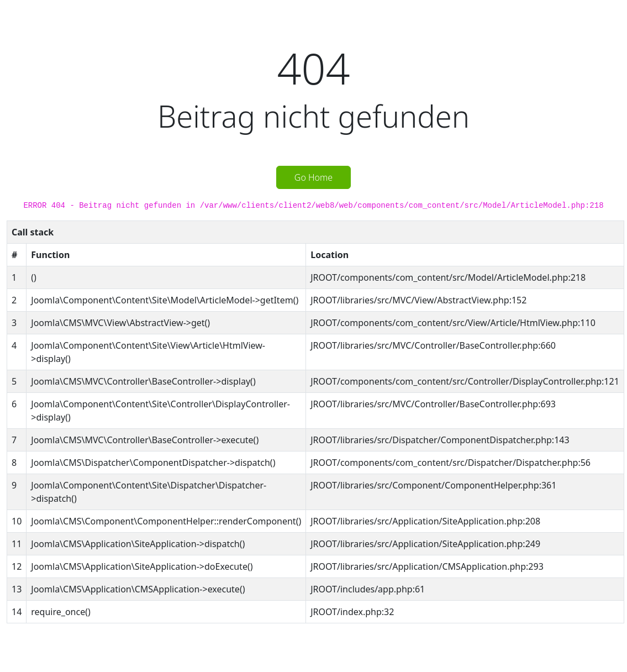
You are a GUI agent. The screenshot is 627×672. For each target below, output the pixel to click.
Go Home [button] (313, 177)
